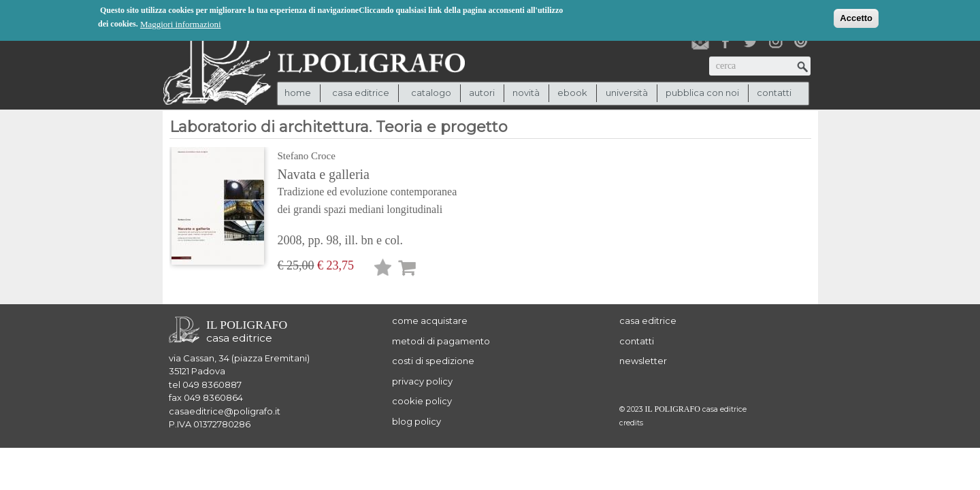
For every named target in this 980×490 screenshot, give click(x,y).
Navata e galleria (387, 193)
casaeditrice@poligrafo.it (225, 411)
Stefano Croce (307, 156)
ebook (572, 93)
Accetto (856, 17)
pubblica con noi (702, 93)
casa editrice (648, 321)
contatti (774, 93)
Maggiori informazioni (181, 23)
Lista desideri (383, 270)
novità (526, 93)
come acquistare (430, 321)
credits (631, 423)
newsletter (643, 361)
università (627, 93)
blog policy (416, 421)
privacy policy (422, 381)
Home (298, 93)
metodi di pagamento (441, 341)
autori (482, 93)
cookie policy (422, 401)
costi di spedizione (433, 361)
